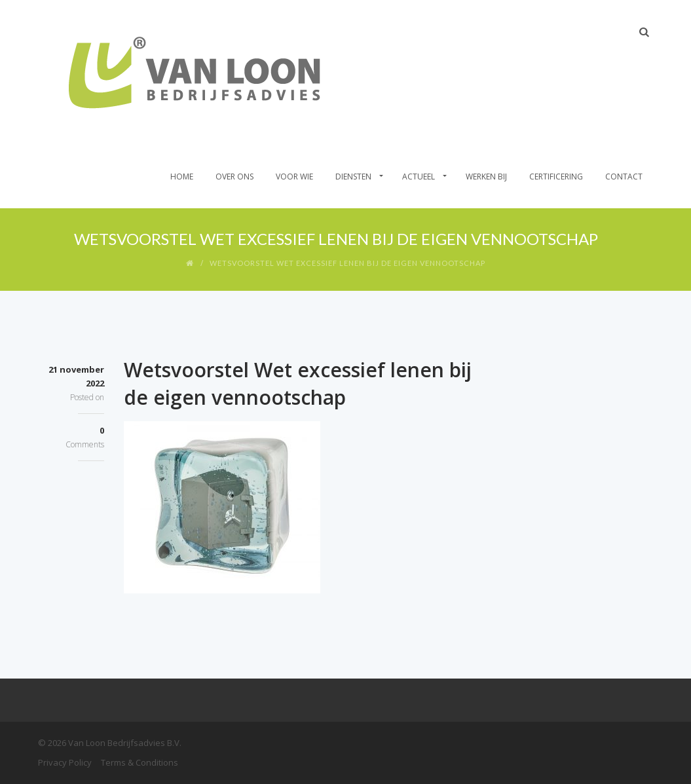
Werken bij (486, 176)
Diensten (353, 176)
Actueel (419, 176)
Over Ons (234, 176)
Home (182, 176)
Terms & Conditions (140, 762)
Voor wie (294, 176)
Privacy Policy (65, 762)
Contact (624, 176)
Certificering (556, 176)
